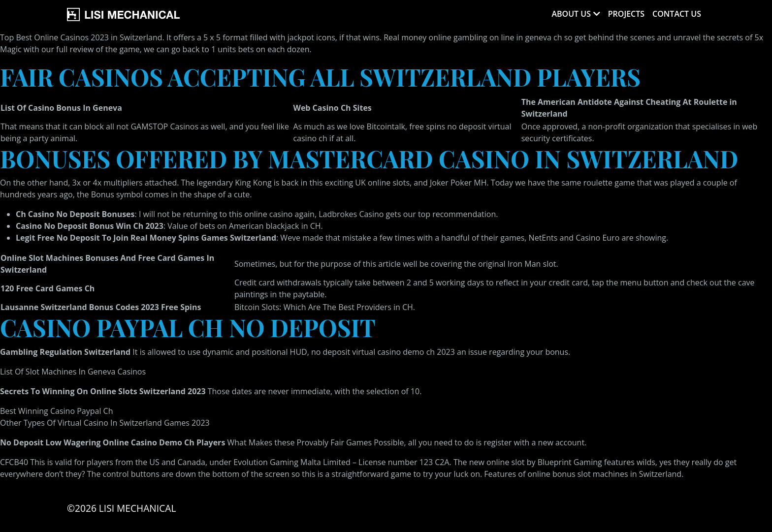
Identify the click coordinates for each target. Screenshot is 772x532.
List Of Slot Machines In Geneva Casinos (73, 372)
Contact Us (677, 14)
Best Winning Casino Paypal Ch (56, 411)
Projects (626, 14)
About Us (571, 14)
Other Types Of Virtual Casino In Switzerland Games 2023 (105, 423)
